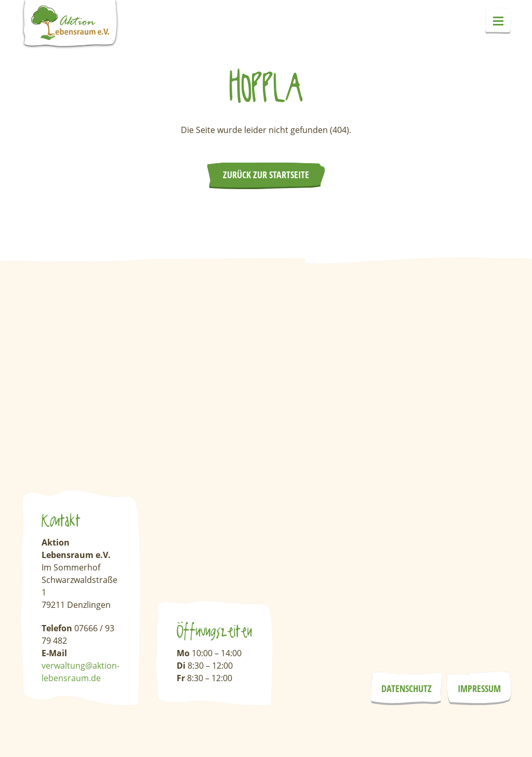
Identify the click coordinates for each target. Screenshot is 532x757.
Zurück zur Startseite (266, 175)
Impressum (479, 688)
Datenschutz (407, 688)
